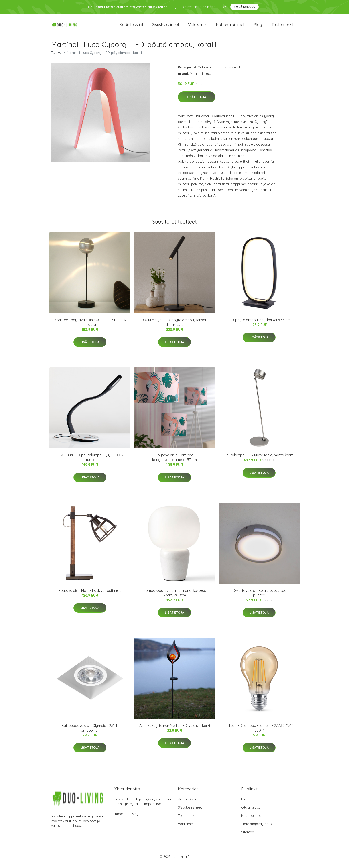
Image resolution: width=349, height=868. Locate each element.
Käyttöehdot (251, 819)
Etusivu (56, 56)
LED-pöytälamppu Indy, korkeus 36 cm (259, 324)
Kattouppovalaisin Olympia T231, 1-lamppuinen (90, 732)
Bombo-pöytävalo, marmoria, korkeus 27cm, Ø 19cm (175, 597)
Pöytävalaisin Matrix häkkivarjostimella (90, 594)
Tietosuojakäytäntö (257, 828)
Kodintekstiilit (131, 27)
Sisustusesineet (166, 27)
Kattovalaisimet (230, 27)
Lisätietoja (197, 101)
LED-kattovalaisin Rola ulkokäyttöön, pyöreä (259, 597)
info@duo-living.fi (128, 818)
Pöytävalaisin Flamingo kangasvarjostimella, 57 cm (174, 461)
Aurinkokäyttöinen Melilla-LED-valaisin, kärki (175, 729)
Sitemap (248, 836)
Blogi (258, 27)
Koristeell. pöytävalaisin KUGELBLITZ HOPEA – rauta (90, 326)
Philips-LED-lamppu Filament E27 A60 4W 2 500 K (259, 732)
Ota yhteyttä (251, 811)
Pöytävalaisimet (228, 71)
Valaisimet (198, 27)
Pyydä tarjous (245, 7)
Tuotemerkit (283, 27)
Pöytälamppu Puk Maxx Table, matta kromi (259, 459)
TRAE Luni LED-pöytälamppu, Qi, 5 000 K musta (90, 461)
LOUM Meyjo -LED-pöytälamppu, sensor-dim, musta (175, 326)
